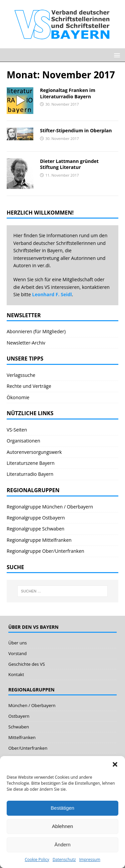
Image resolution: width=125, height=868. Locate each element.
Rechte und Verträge (29, 386)
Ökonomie (18, 397)
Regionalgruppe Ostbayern (36, 518)
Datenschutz (64, 860)
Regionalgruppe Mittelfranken (39, 540)
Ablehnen (62, 826)
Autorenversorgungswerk (34, 452)
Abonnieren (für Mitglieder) (36, 331)
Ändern (62, 845)
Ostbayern (19, 716)
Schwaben (19, 727)
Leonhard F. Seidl (52, 294)
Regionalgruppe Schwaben (35, 529)
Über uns (18, 643)
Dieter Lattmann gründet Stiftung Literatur (69, 164)
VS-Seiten (17, 430)
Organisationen (23, 441)
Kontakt (16, 674)
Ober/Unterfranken (28, 748)
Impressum (89, 860)
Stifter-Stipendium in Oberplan (76, 130)
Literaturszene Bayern (31, 463)
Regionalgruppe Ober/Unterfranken (45, 551)
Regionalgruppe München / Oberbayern (50, 507)
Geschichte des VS (27, 664)
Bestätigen (62, 808)
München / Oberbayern (32, 705)
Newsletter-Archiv (26, 343)
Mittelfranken (22, 737)
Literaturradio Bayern (30, 474)
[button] (115, 764)
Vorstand (17, 653)
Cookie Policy (37, 860)
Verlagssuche (21, 375)
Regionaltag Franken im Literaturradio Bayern (68, 93)
